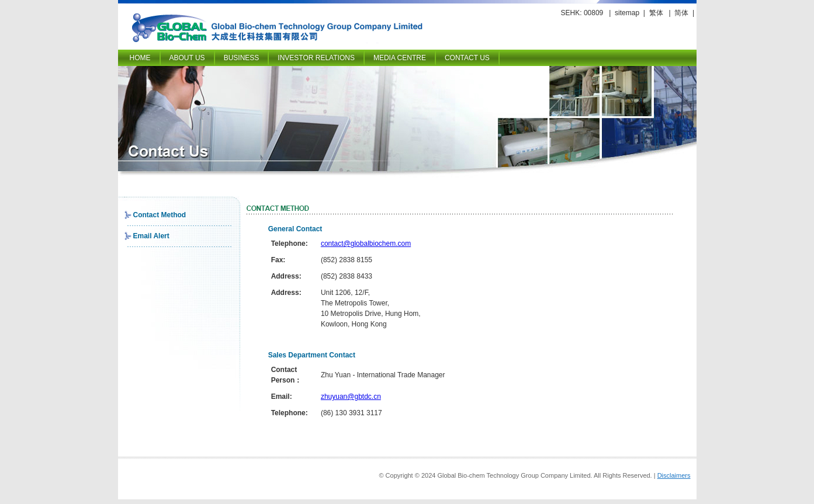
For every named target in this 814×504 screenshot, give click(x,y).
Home (140, 58)
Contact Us (467, 58)
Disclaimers (674, 475)
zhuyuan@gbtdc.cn (351, 397)
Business (242, 58)
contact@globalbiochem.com (366, 244)
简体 (681, 13)
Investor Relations (316, 58)
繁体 (656, 13)
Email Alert (151, 236)
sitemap (627, 13)
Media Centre (400, 58)
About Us (187, 58)
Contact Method (160, 215)
